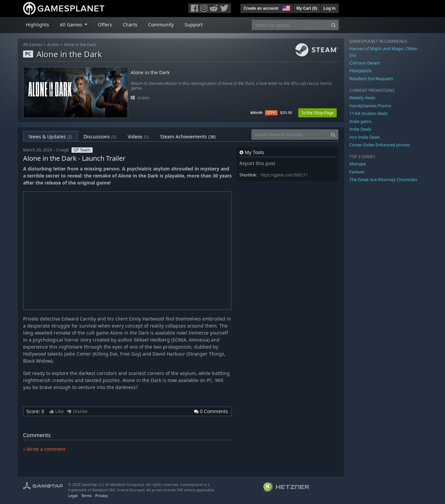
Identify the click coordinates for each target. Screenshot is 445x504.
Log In (330, 8)
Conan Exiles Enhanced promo (380, 145)
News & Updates (50, 137)
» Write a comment (44, 449)
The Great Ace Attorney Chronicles (383, 179)
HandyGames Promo (370, 106)
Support (194, 25)
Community (161, 25)
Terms (86, 495)
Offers (105, 25)
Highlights (37, 25)
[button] (286, 7)
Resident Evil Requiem (371, 79)
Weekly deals (362, 98)
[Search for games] (290, 25)
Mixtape (358, 164)
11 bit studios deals (368, 113)
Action (53, 45)
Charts (130, 25)
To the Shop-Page (317, 113)
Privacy (102, 495)
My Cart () (307, 8)
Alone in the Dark (80, 45)
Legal (73, 495)
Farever (357, 172)
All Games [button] (72, 25)
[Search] (333, 25)
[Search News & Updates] (290, 135)
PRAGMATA (360, 71)
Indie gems (360, 121)
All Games (33, 45)
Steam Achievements (188, 137)
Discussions (100, 137)
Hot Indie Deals (365, 137)
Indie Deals (360, 129)
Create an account (261, 8)
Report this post (257, 163)
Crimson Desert (365, 63)
